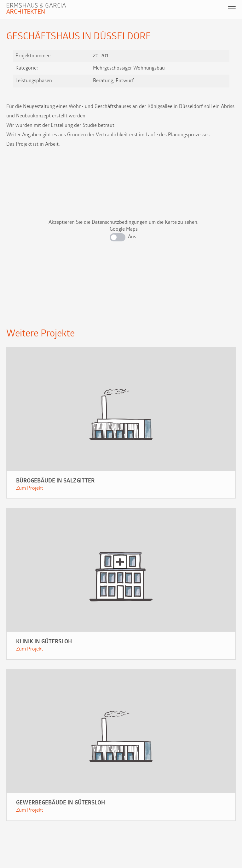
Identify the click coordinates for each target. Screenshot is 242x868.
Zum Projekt (30, 488)
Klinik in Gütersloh (44, 642)
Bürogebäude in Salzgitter (55, 481)
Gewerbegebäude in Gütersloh (60, 803)
